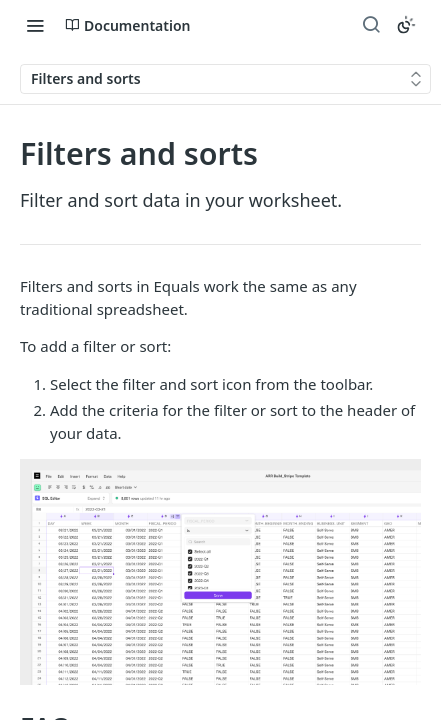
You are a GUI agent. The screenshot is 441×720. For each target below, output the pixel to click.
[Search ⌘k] (371, 25)
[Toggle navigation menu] (35, 25)
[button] (220, 572)
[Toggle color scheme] (406, 25)
